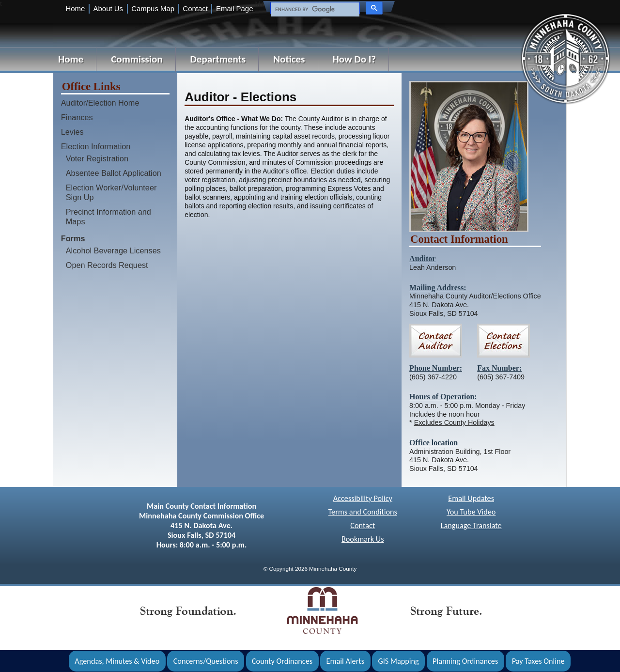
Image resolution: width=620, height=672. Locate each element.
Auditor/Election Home (100, 103)
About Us (108, 8)
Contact (195, 8)
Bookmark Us (363, 539)
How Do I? (355, 59)
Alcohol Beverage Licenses (113, 250)
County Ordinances (282, 661)
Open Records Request (107, 265)
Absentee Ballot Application (114, 173)
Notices (289, 59)
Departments (218, 59)
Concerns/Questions (206, 661)
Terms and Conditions (363, 512)
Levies (72, 132)
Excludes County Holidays (454, 422)
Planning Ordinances (465, 661)
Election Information (96, 146)
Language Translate (471, 525)
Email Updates (471, 498)
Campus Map (153, 8)
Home (75, 8)
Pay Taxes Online (538, 661)
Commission (137, 59)
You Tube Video (471, 512)
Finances (77, 117)
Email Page (234, 8)
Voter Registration (97, 158)
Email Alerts (346, 661)
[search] (314, 10)
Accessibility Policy (363, 498)
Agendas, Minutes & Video (117, 661)
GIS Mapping (399, 661)
